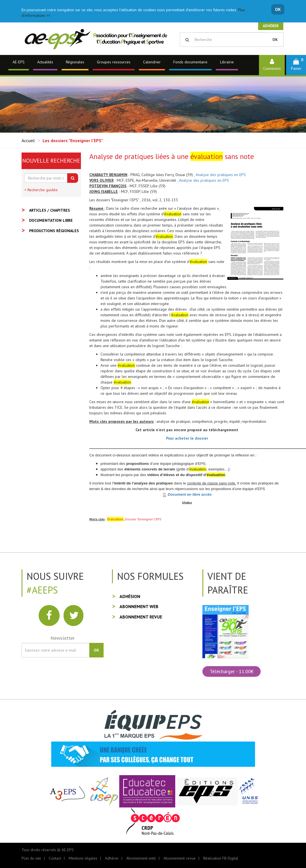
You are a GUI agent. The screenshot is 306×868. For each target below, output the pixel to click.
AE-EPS (19, 62)
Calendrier (152, 62)
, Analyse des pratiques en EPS (220, 175)
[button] (296, 65)
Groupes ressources (114, 62)
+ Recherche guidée (41, 190)
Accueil (28, 140)
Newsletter (63, 638)
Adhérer (271, 26)
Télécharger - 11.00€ (232, 671)
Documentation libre (51, 220)
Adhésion (130, 596)
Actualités (45, 62)
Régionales (75, 62)
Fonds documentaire (190, 62)
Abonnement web (139, 606)
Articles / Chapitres (50, 210)
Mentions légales (83, 858)
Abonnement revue (141, 617)
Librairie (227, 62)
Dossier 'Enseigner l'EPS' (143, 519)
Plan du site (31, 858)
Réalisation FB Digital (221, 858)
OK (278, 9)
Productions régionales (54, 231)
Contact (55, 858)
